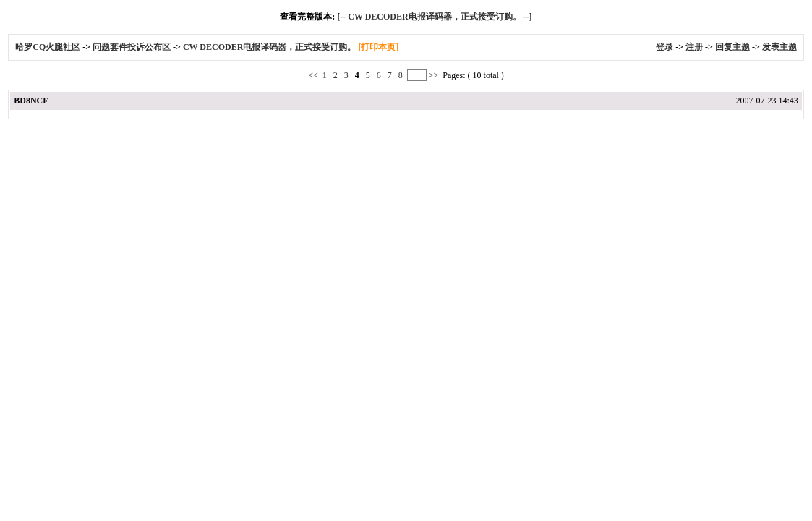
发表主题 (779, 47)
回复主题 (732, 47)
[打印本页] (378, 47)
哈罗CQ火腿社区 (48, 47)
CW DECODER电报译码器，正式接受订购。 (434, 17)
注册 (694, 47)
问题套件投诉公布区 (132, 47)
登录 (664, 47)
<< (314, 75)
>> (434, 75)
